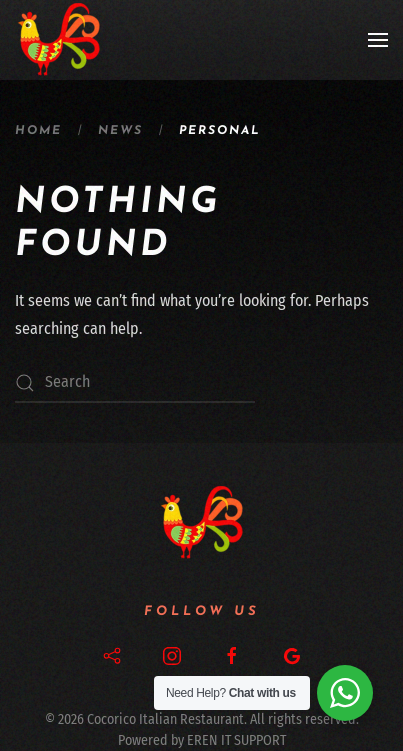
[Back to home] (59, 40)
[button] (378, 40)
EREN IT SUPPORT (236, 740)
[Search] (135, 383)
